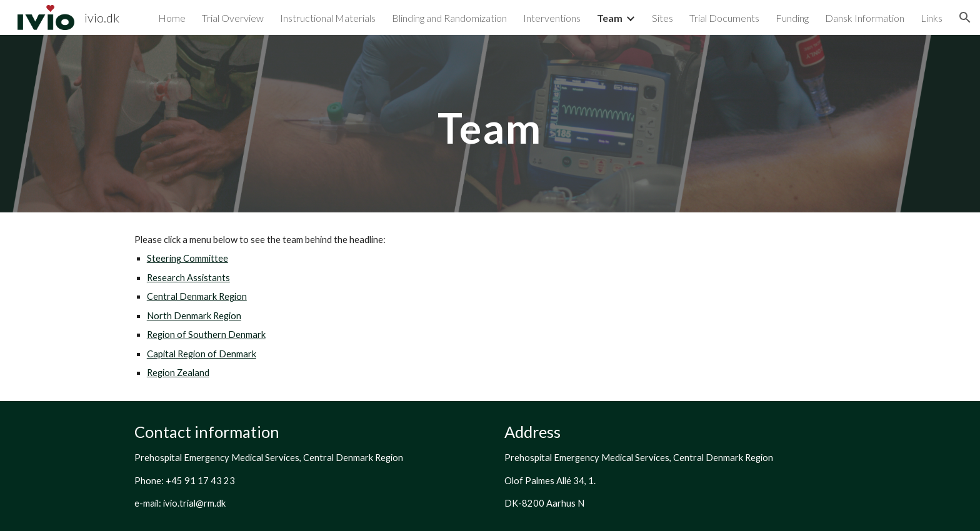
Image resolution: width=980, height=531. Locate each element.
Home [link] (172, 18)
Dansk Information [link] (865, 18)
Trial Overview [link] (233, 18)
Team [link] (610, 18)
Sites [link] (662, 18)
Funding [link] (792, 18)
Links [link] (932, 18)
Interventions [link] (552, 18)
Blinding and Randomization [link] (449, 18)
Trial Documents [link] (724, 18)
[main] (490, 123)
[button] (965, 17)
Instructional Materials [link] (328, 18)
